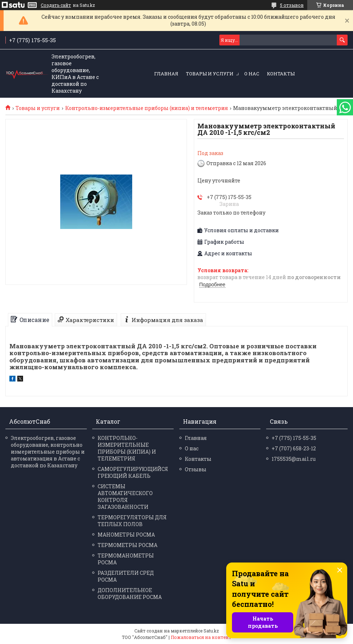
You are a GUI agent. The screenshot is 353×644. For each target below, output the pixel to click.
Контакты (281, 74)
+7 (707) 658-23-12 (294, 448)
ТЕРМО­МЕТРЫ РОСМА (128, 545)
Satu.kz (211, 631)
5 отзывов (292, 5)
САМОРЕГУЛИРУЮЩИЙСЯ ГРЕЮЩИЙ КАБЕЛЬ (133, 472)
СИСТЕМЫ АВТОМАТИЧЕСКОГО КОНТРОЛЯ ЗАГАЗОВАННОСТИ (125, 497)
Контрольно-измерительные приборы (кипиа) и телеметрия (147, 108)
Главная (166, 74)
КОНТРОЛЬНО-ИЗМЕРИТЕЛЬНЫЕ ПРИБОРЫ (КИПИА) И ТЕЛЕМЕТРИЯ (127, 448)
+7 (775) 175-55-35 (294, 438)
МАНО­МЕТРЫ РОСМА (126, 535)
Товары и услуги (210, 74)
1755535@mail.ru (294, 459)
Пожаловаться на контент (201, 637)
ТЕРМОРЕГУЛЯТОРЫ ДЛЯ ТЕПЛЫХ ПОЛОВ (132, 521)
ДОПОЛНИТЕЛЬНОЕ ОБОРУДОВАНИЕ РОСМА (130, 594)
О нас (252, 74)
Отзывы (196, 469)
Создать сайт (56, 5)
